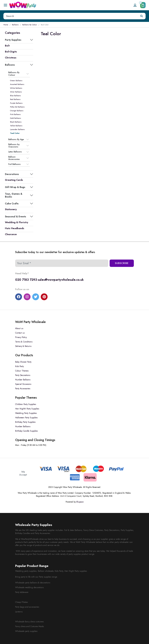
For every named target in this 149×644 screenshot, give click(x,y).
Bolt (7, 46)
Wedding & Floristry (17, 222)
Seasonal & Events (16, 216)
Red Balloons (15, 99)
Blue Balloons (15, 96)
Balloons (15, 25)
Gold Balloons (16, 118)
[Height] (71, 16)
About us (19, 328)
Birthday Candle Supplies (26, 431)
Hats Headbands (15, 228)
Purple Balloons (16, 103)
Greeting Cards (14, 180)
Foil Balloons (14, 164)
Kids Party (19, 366)
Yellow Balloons (16, 126)
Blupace (80, 502)
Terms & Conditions (24, 342)
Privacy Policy (21, 337)
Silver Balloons (16, 92)
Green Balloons (16, 80)
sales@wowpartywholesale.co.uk (61, 280)
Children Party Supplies (26, 404)
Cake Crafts (12, 204)
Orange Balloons (17, 111)
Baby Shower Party (23, 362)
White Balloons (16, 88)
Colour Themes (22, 371)
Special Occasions (23, 384)
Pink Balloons (15, 114)
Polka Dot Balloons (17, 107)
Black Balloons (16, 122)
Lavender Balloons (17, 129)
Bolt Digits (11, 52)
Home (6, 25)
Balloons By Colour (30, 25)
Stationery (11, 209)
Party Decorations (23, 375)
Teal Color (15, 133)
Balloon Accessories (14, 158)
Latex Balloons (15, 152)
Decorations (12, 174)
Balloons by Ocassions (14, 146)
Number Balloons (23, 380)
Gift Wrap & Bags (15, 187)
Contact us (20, 333)
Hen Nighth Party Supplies (27, 409)
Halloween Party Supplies (26, 418)
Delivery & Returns (23, 346)
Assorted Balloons (17, 84)
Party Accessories (23, 389)
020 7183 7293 (26, 280)
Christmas (11, 58)
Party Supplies (13, 40)
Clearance (11, 234)
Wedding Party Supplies (26, 413)
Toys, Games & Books (14, 195)
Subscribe (122, 263)
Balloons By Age (16, 139)
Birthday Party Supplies (25, 422)
